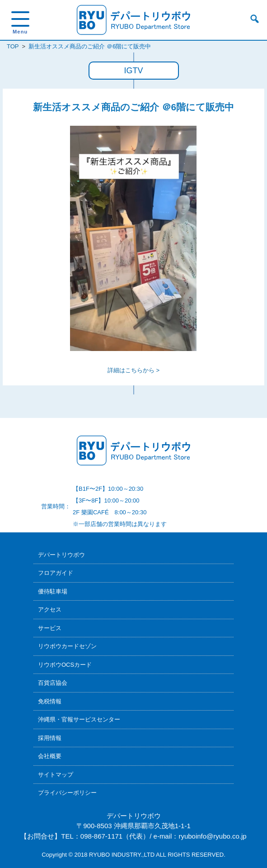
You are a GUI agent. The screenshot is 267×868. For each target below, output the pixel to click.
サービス (50, 628)
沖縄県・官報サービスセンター (79, 719)
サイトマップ (56, 775)
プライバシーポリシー (67, 793)
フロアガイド (56, 573)
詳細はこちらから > (133, 370)
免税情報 (50, 701)
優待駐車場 (53, 591)
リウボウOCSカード (65, 665)
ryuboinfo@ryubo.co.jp (212, 836)
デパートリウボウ (61, 555)
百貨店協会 (53, 683)
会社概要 (50, 756)
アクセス (50, 609)
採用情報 (50, 738)
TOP (13, 46)
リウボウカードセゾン (67, 646)
